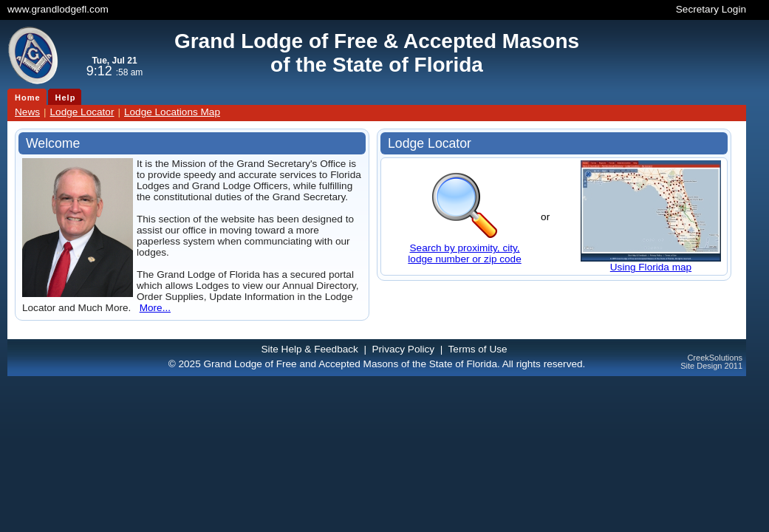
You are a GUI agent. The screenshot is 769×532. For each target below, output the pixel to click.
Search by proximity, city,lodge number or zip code (464, 253)
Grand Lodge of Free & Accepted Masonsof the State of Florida (377, 53)
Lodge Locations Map (172, 112)
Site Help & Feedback (309, 349)
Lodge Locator (82, 112)
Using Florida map (651, 267)
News (27, 112)
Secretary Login (711, 9)
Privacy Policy (404, 349)
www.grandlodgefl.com (58, 9)
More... (155, 308)
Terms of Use (478, 349)
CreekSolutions (715, 358)
